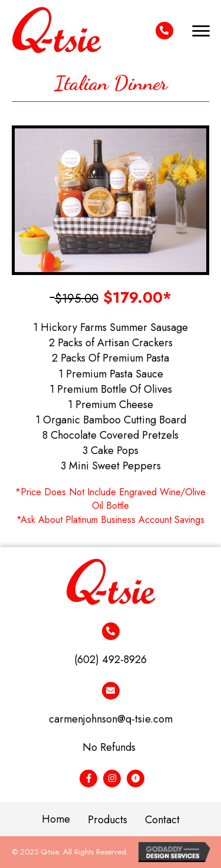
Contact (162, 820)
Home (56, 819)
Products (108, 820)
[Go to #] (88, 778)
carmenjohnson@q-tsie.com (111, 719)
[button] (201, 31)
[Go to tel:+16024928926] (164, 31)
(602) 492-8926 (111, 660)
